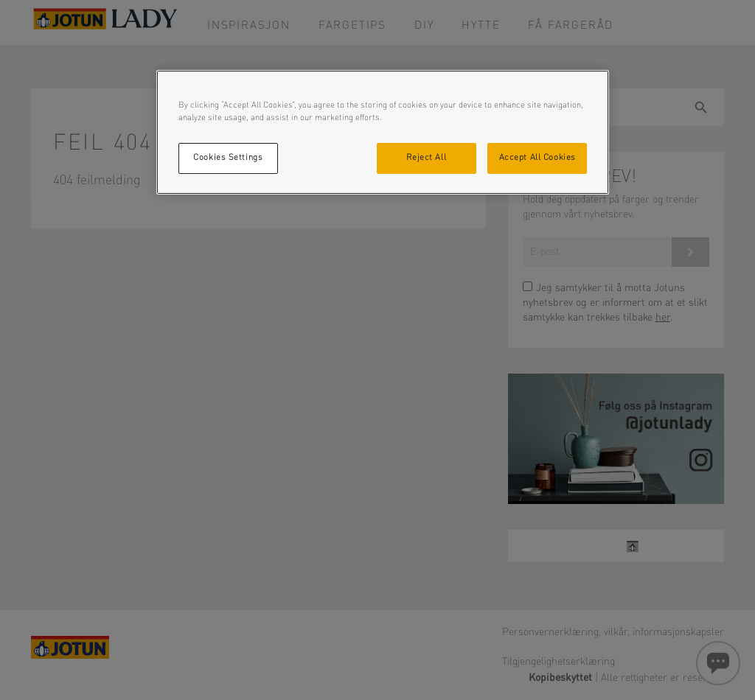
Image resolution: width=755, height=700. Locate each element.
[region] (383, 132)
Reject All (426, 158)
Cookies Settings (228, 158)
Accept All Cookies (537, 158)
